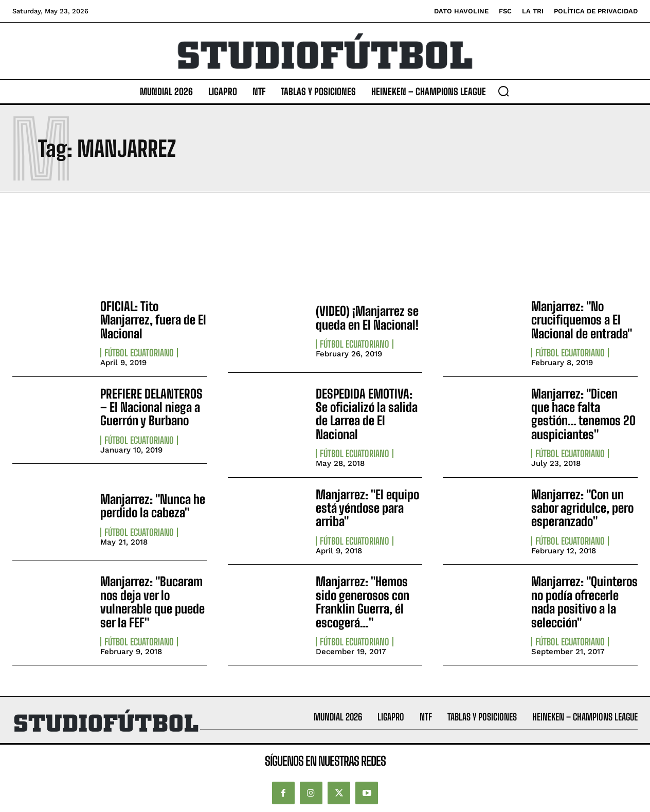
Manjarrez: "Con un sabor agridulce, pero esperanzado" (582, 508)
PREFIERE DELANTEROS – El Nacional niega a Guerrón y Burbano (151, 407)
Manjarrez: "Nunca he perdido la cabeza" (153, 506)
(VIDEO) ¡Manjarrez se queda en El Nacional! (367, 318)
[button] (503, 91)
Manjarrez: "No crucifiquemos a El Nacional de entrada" (582, 320)
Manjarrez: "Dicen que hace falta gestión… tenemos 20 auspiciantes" (583, 414)
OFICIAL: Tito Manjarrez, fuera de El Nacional (153, 320)
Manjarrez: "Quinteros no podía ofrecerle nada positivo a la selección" (584, 602)
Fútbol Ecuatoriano (139, 353)
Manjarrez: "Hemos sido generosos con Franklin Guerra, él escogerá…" (363, 602)
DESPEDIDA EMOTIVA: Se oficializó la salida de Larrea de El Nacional (367, 414)
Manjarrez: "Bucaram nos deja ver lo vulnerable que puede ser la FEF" (152, 602)
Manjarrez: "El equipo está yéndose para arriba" (367, 508)
